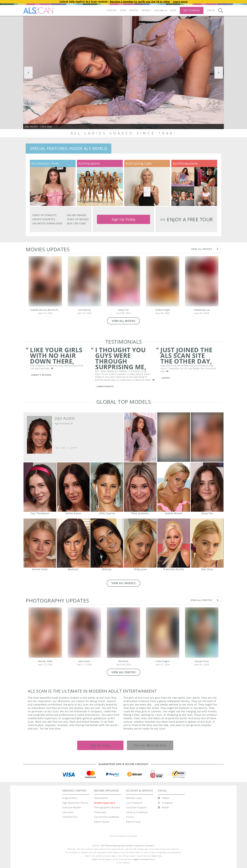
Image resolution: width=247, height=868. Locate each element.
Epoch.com (157, 856)
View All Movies (202, 249)
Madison (73, 543)
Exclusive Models (72, 807)
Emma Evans (73, 487)
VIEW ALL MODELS (124, 583)
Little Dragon (163, 661)
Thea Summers (140, 487)
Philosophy (100, 812)
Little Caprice (107, 487)
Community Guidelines (107, 817)
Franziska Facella (174, 543)
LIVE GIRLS (161, 10)
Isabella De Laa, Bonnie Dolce (46, 310)
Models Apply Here (105, 803)
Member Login (134, 798)
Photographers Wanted (107, 807)
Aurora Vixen (40, 543)
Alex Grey (207, 543)
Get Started (192, 10)
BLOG (173, 10)
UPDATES (112, 10)
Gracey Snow (202, 661)
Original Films (70, 798)
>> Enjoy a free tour (186, 219)
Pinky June (140, 543)
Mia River (123, 661)
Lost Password (134, 803)
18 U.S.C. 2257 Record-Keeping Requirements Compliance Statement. (124, 846)
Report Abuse (102, 822)
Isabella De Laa (202, 310)
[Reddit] (164, 808)
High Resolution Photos (75, 803)
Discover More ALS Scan (150, 745)
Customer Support (136, 807)
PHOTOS (134, 10)
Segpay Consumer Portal (144, 859)
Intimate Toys (70, 817)
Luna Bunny (84, 310)
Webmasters (101, 798)
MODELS (146, 10)
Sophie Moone (174, 487)
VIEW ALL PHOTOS (124, 672)
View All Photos (201, 600)
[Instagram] (166, 803)
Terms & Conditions (137, 812)
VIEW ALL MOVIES (124, 321)
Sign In (211, 10)
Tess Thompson (40, 487)
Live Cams (68, 812)
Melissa (107, 543)
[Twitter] (164, 798)
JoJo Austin (65, 418)
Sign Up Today (124, 219)
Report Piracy (134, 822)
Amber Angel (163, 310)
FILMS (123, 10)
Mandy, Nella (45, 661)
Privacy (130, 817)
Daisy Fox (123, 310)
